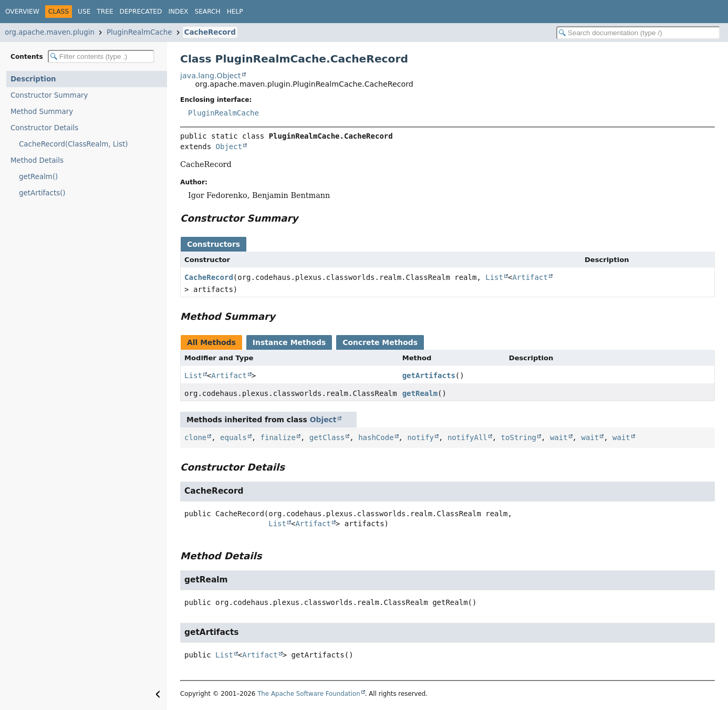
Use (84, 12)
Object (229, 147)
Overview (22, 12)
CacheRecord (210, 32)
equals (233, 437)
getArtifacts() (42, 193)
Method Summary (42, 112)
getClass (327, 437)
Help (235, 12)
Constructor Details (44, 128)
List (494, 277)
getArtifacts (429, 375)
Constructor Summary (49, 95)
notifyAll (467, 437)
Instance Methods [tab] (289, 342)
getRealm (420, 393)
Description (33, 79)
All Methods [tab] (211, 342)
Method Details (37, 160)
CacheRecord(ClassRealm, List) (73, 144)
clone (195, 437)
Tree (105, 12)
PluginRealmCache (139, 32)
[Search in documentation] (638, 33)
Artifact (530, 277)
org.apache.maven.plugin (50, 32)
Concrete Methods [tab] (380, 342)
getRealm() (38, 177)
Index (178, 12)
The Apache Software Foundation (309, 694)
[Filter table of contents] (101, 56)
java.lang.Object (211, 76)
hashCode (376, 437)
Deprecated (141, 12)
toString (519, 437)
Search (207, 12)
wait (559, 437)
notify (420, 437)
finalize (278, 437)
